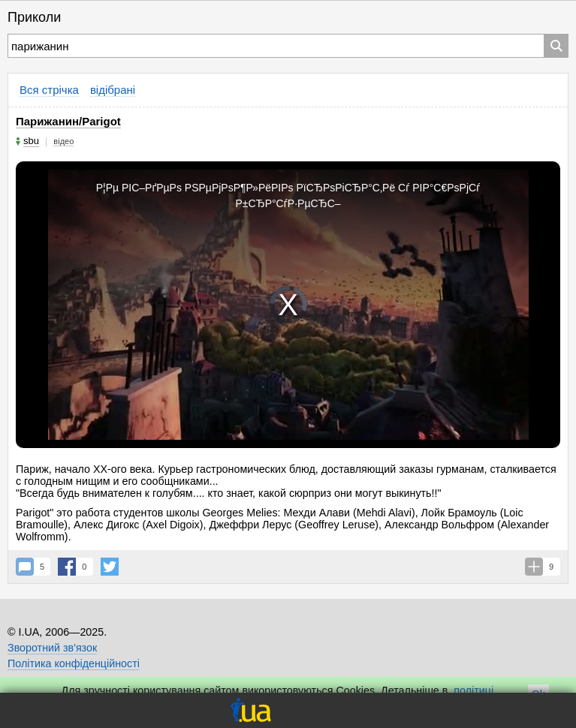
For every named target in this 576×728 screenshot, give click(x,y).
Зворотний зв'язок (52, 648)
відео (63, 141)
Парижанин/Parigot (68, 121)
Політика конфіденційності (74, 663)
